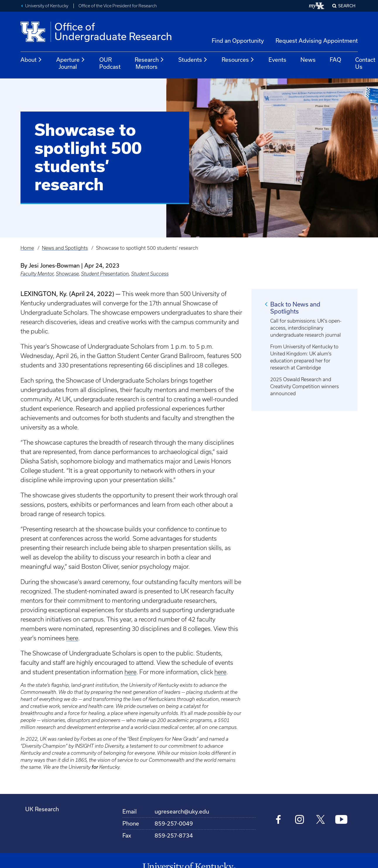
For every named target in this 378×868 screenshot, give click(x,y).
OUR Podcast (110, 63)
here (72, 638)
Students (193, 60)
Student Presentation (105, 274)
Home (27, 248)
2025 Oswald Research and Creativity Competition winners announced (305, 386)
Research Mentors (149, 63)
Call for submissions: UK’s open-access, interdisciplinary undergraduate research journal (306, 328)
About (31, 60)
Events (277, 60)
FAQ (335, 60)
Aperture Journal (71, 63)
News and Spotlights (65, 248)
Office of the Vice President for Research (118, 6)
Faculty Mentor (37, 274)
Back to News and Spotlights (295, 308)
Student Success (150, 274)
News (308, 60)
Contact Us (365, 63)
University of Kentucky (47, 6)
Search (347, 6)
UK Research (42, 809)
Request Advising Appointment (317, 41)
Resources (238, 60)
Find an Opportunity (238, 41)
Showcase (67, 274)
